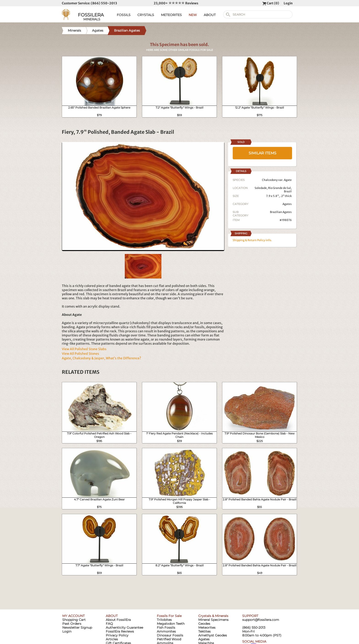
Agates (287, 204)
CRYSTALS (146, 15)
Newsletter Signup (77, 628)
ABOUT (210, 15)
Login (288, 3)
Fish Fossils (166, 628)
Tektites (204, 631)
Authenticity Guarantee (124, 628)
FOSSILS (124, 15)
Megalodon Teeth (171, 624)
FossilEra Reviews (120, 631)
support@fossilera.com (261, 620)
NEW (193, 15)
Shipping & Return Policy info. (252, 240)
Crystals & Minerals (213, 616)
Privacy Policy (117, 635)
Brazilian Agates (281, 212)
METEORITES (171, 15)
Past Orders (72, 624)
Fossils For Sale (169, 616)
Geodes (204, 624)
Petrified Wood (169, 639)
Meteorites (207, 628)
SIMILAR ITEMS (262, 153)
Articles (112, 639)
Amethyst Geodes (213, 635)
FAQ (109, 624)
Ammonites (166, 631)
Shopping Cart (74, 620)
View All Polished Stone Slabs (84, 349)
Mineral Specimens (213, 620)
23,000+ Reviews (176, 3)
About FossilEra (118, 620)
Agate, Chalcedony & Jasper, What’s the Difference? (101, 358)
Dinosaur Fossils (170, 635)
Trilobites (164, 620)
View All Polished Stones (80, 354)
